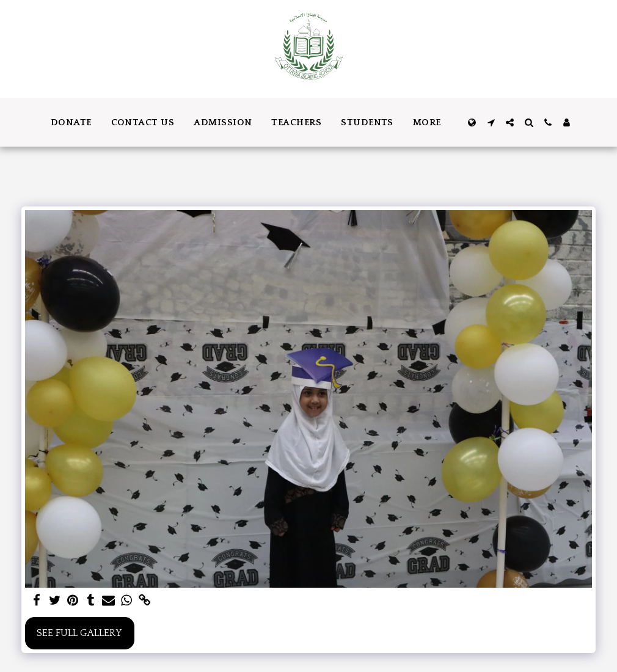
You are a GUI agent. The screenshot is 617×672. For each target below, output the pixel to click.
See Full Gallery (79, 633)
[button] (491, 122)
